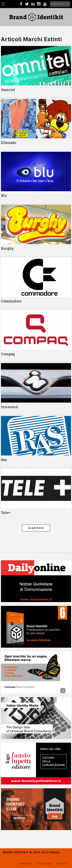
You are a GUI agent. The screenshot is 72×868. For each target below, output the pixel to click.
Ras (4, 460)
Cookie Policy (44, 864)
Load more (36, 528)
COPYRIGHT (25, 864)
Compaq (8, 354)
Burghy (7, 248)
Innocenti (10, 407)
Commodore (11, 301)
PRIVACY (62, 864)
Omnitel (8, 90)
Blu (4, 195)
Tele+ (6, 513)
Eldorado (9, 143)
